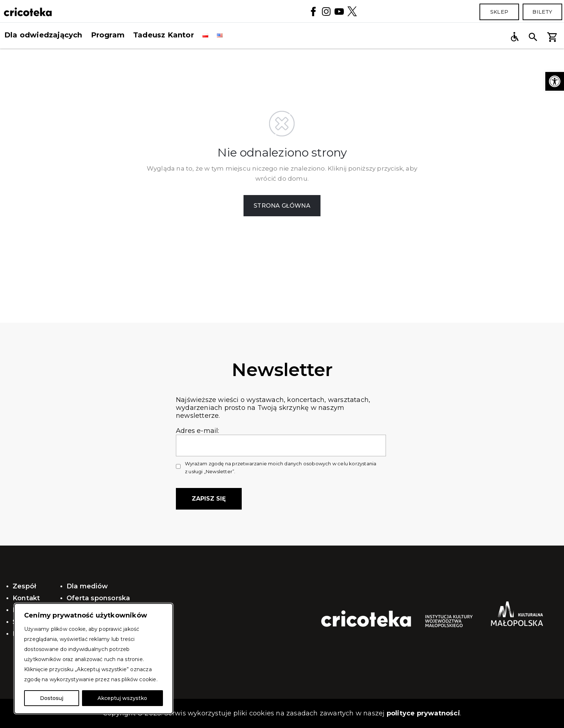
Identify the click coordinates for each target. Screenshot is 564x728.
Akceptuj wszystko (122, 698)
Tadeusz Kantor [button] (163, 35)
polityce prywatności (423, 713)
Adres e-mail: (281, 438)
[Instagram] (326, 11)
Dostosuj (52, 698)
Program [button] (108, 35)
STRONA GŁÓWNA (282, 206)
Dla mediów (87, 586)
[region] (94, 659)
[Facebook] (313, 11)
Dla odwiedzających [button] (43, 35)
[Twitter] (352, 11)
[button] (555, 81)
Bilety (542, 12)
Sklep (499, 12)
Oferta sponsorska (98, 598)
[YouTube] (339, 11)
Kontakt (26, 598)
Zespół (24, 586)
